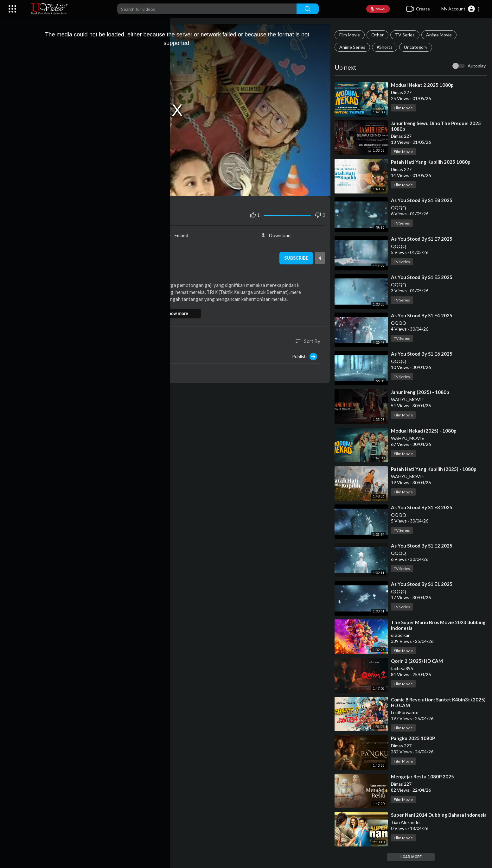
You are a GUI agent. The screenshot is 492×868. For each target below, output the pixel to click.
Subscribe (297, 256)
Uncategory (418, 47)
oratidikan (66, 252)
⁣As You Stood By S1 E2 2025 (424, 546)
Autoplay (477, 66)
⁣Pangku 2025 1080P (415, 738)
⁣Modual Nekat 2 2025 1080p (424, 85)
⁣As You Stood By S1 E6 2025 (424, 354)
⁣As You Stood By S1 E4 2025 (424, 315)
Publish (307, 354)
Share (83, 232)
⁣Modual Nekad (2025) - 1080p (426, 431)
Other (379, 35)
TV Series (407, 35)
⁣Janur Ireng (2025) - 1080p (422, 392)
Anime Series (354, 47)
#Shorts (387, 47)
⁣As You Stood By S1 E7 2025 (424, 239)
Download (278, 232)
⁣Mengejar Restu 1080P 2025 (424, 776)
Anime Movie (441, 35)
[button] (461, 9)
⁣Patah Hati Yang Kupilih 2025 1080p (433, 162)
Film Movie (351, 35)
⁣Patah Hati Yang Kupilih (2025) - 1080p (436, 469)
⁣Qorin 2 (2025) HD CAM (419, 661)
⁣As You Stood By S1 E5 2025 (424, 277)
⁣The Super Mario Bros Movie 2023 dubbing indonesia (431, 625)
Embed (181, 232)
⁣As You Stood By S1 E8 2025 (424, 200)
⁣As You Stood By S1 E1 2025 (424, 584)
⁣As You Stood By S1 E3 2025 (424, 507)
